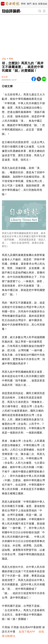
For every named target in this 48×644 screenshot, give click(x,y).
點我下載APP (27, 632)
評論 (4, 59)
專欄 (11, 59)
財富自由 (43, 4)
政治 (35, 4)
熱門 (29, 4)
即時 (23, 4)
